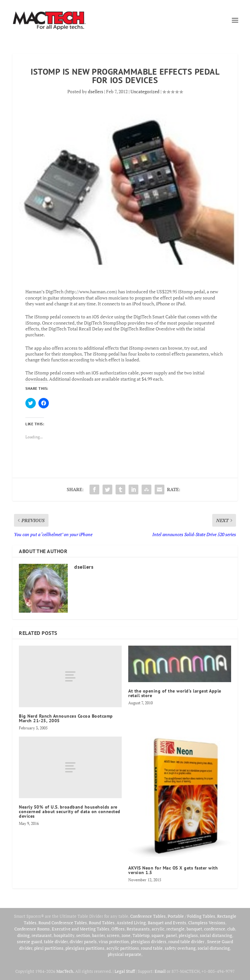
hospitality (64, 935)
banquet (194, 929)
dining (23, 935)
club (231, 929)
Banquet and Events (167, 923)
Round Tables (102, 923)
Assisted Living (131, 923)
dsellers (96, 91)
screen (113, 935)
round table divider (187, 942)
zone (126, 935)
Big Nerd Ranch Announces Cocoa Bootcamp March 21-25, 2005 (66, 718)
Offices (118, 929)
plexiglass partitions (85, 948)
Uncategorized (145, 91)
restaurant (42, 935)
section (83, 935)
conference (215, 929)
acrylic (158, 929)
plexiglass (188, 935)
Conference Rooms (32, 929)
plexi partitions (49, 948)
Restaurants (138, 929)
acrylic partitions (123, 948)
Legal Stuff (125, 971)
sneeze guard (29, 942)
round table (152, 948)
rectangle (175, 929)
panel (171, 935)
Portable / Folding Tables (191, 916)
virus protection (114, 942)
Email (160, 971)
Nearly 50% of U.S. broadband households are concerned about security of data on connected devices (70, 812)
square (158, 935)
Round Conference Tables (63, 923)
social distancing (216, 935)
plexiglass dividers (149, 942)
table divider (56, 942)
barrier (98, 935)
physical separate (125, 954)
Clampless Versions (207, 923)
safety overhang (180, 948)
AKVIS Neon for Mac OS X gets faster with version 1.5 (173, 870)
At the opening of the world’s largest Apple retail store (175, 693)
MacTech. (65, 971)
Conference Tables (148, 916)
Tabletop (141, 935)
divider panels (83, 942)
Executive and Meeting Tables (81, 929)
